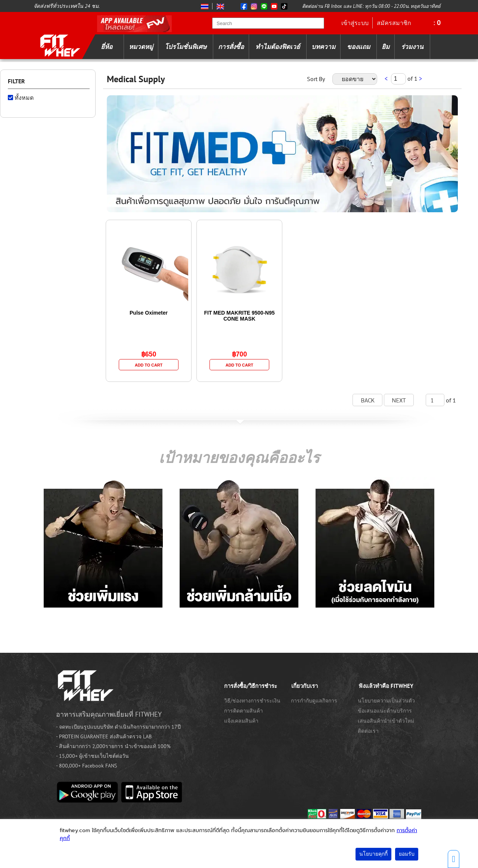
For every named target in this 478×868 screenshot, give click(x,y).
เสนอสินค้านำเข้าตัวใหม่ (386, 721)
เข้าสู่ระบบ (355, 23)
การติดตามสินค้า (243, 711)
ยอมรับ (407, 854)
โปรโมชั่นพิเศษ (186, 47)
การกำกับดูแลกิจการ (314, 701)
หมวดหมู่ (141, 47)
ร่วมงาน (412, 47)
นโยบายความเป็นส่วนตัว (386, 701)
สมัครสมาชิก (394, 23)
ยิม (386, 47)
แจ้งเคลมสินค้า (241, 721)
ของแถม (358, 47)
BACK (368, 400)
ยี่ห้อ (107, 47)
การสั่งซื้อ (231, 47)
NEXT (399, 400)
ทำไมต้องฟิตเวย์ (278, 47)
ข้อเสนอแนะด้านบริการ (385, 711)
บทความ (323, 47)
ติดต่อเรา (368, 731)
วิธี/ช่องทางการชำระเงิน (252, 701)
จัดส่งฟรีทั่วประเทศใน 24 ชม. (67, 6)
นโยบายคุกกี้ (373, 854)
